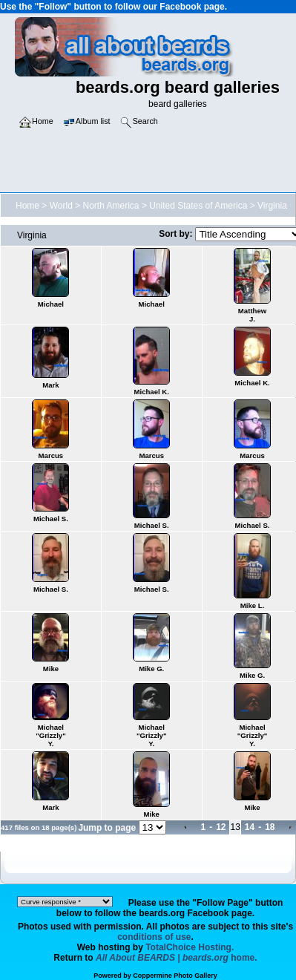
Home (27, 206)
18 (270, 827)
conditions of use (154, 937)
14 (250, 827)
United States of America (198, 206)
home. (177, 958)
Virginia (272, 206)
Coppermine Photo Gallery (175, 976)
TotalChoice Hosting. (190, 947)
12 (221, 827)
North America (111, 206)
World (61, 206)
